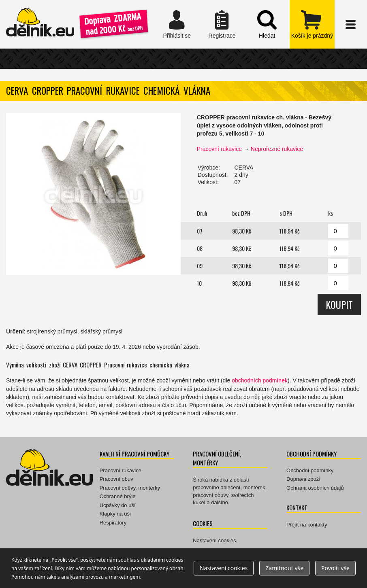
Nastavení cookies (214, 540)
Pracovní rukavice (219, 149)
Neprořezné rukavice (277, 149)
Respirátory (113, 523)
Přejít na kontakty (307, 525)
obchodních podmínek (260, 380)
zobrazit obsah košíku (312, 24)
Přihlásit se (177, 24)
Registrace (222, 24)
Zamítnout (284, 568)
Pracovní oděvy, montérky (130, 488)
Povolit (335, 568)
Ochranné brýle (118, 496)
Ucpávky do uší (118, 505)
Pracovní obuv (116, 479)
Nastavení (224, 568)
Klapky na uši (115, 514)
